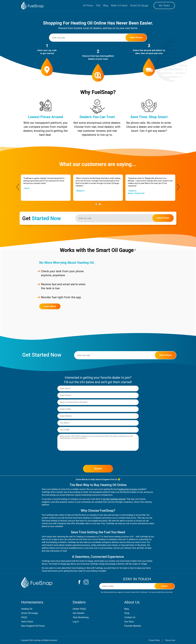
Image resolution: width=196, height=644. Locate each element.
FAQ (98, 6)
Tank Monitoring (81, 617)
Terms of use (170, 640)
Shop (127, 613)
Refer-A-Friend (119, 6)
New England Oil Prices (33, 626)
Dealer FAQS (79, 609)
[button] (96, 204)
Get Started (78, 613)
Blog (106, 6)
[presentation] (18, 187)
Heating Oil (27, 609)
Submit (98, 469)
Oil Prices (88, 6)
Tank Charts (27, 622)
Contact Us (130, 617)
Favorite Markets (133, 626)
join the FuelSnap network (114, 499)
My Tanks (164, 6)
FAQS (24, 617)
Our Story (129, 622)
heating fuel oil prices (128, 489)
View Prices (136, 38)
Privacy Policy (154, 640)
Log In (76, 622)
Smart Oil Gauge (139, 6)
